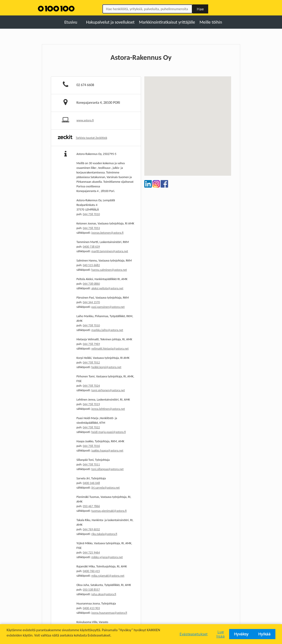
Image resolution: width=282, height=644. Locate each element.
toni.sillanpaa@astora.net (108, 469)
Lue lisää (221, 634)
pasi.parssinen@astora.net (108, 307)
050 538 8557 (91, 590)
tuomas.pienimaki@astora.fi (109, 511)
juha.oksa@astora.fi (104, 594)
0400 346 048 (91, 483)
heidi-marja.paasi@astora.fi (109, 432)
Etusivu (71, 22)
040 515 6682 (91, 265)
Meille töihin (211, 22)
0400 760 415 (91, 571)
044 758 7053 (91, 228)
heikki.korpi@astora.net (106, 367)
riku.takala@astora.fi (104, 534)
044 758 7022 (91, 427)
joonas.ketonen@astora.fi (108, 233)
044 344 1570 (91, 302)
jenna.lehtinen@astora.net (108, 409)
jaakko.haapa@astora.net (107, 451)
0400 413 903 (91, 608)
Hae (200, 9)
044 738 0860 (91, 284)
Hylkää (264, 634)
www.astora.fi (85, 120)
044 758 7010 (91, 214)
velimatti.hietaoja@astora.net (110, 349)
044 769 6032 (91, 529)
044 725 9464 (91, 553)
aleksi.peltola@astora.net (107, 288)
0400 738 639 (91, 247)
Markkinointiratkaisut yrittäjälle (167, 22)
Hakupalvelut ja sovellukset (110, 22)
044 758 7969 (91, 344)
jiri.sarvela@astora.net (106, 488)
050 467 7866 (91, 506)
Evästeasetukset (194, 634)
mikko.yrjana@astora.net (107, 557)
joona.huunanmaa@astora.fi (109, 613)
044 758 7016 (91, 446)
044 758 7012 (91, 362)
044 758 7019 (91, 404)
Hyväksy (241, 634)
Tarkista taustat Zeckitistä (92, 138)
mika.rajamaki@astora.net (108, 576)
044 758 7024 (91, 386)
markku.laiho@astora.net (107, 330)
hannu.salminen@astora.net (109, 270)
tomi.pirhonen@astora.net (108, 390)
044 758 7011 (91, 464)
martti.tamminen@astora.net (110, 251)
